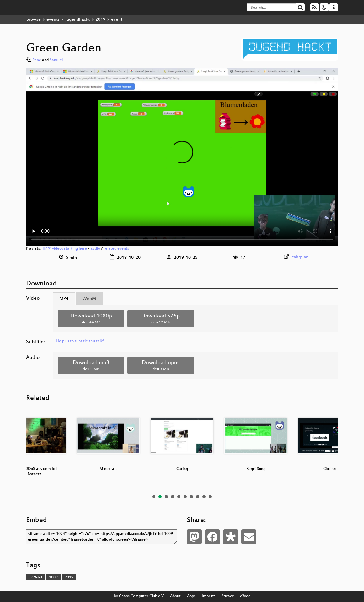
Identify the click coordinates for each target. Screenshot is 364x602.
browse (34, 20)
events (53, 20)
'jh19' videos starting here (64, 249)
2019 (100, 20)
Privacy (227, 596)
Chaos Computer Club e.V (141, 596)
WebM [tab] (89, 299)
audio (95, 249)
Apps (191, 596)
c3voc (245, 596)
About (175, 596)
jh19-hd (35, 578)
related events (116, 249)
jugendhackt (78, 20)
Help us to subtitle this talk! (80, 341)
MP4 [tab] (64, 299)
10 (210, 497)
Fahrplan (300, 257)
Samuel (56, 60)
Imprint (208, 596)
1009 (53, 578)
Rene (37, 60)
